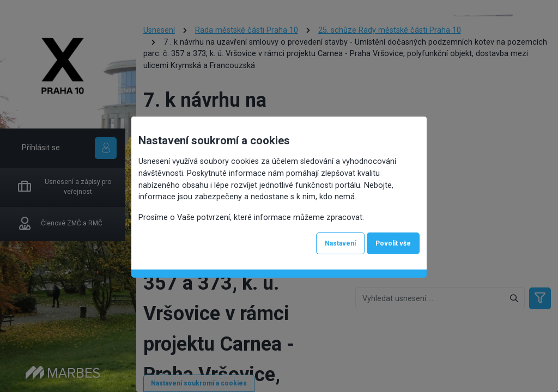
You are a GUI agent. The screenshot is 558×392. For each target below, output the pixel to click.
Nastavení (340, 243)
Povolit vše (393, 243)
